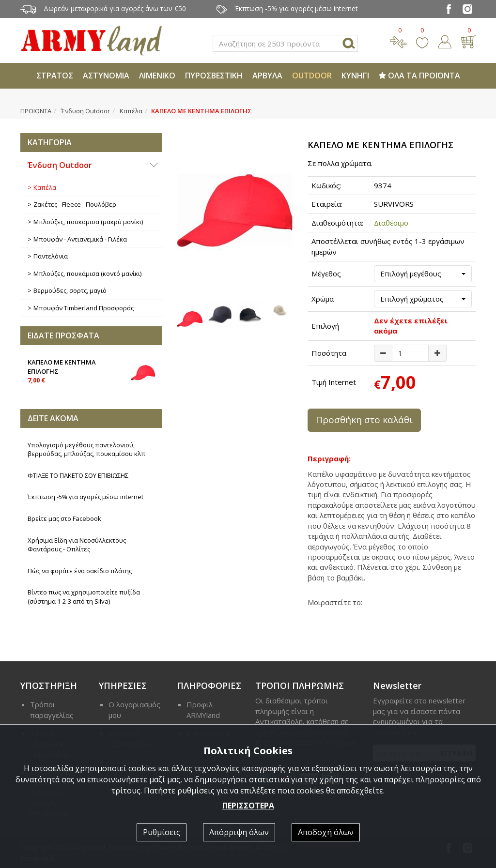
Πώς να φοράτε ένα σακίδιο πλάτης (80, 571)
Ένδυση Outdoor (85, 111)
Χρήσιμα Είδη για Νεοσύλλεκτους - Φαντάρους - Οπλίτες (78, 545)
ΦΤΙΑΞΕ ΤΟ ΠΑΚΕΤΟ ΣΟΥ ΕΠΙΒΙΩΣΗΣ (78, 475)
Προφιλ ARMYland (203, 709)
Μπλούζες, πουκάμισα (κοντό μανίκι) (87, 274)
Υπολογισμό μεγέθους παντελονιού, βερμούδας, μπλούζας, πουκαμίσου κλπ (86, 449)
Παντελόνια (51, 256)
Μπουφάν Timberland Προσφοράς (84, 308)
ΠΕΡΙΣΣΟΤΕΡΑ (248, 806)
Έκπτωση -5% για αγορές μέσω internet (85, 497)
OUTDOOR (312, 76)
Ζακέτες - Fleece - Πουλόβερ (75, 204)
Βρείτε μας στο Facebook (64, 518)
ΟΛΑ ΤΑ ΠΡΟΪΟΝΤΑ (419, 76)
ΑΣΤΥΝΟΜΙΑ (106, 76)
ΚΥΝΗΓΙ (355, 76)
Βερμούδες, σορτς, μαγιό (70, 290)
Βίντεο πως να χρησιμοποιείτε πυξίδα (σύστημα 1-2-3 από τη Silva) (84, 597)
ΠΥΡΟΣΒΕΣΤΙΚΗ (214, 76)
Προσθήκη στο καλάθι (364, 420)
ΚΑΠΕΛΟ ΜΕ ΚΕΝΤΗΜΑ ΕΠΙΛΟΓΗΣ (91, 371)
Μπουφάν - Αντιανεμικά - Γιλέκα (80, 239)
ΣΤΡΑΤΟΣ (55, 76)
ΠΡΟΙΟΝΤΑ (36, 111)
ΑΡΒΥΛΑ (267, 76)
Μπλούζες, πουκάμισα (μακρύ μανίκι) (88, 222)
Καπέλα (131, 111)
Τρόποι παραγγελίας (52, 709)
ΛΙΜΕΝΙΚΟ (157, 76)
